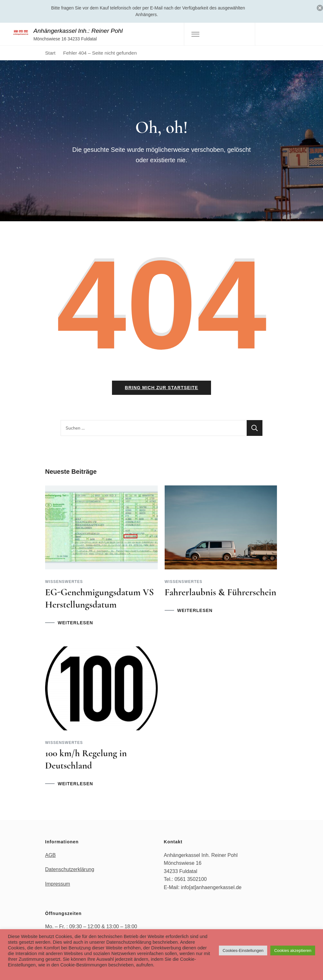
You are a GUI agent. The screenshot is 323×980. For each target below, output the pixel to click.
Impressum (58, 884)
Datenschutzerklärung (70, 869)
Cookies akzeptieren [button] (293, 950)
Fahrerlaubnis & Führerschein (220, 592)
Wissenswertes (64, 582)
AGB (50, 855)
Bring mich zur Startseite (161, 388)
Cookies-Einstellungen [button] (243, 950)
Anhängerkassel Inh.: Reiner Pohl (78, 31)
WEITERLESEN (75, 623)
